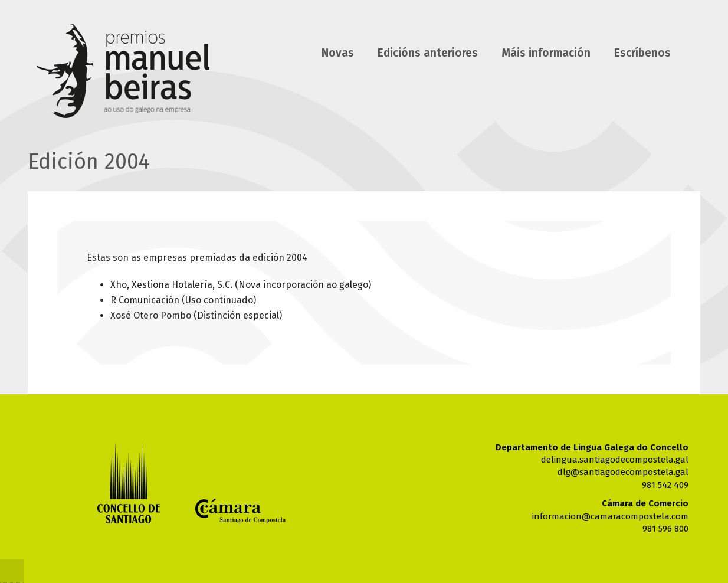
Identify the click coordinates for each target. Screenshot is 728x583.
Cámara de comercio (240, 511)
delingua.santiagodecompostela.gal (615, 460)
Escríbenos (642, 53)
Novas (338, 53)
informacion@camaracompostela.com (610, 516)
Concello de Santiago (129, 482)
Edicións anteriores (428, 53)
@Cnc (12, 571)
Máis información (546, 53)
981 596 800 (665, 529)
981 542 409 (665, 485)
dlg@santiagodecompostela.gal (623, 472)
